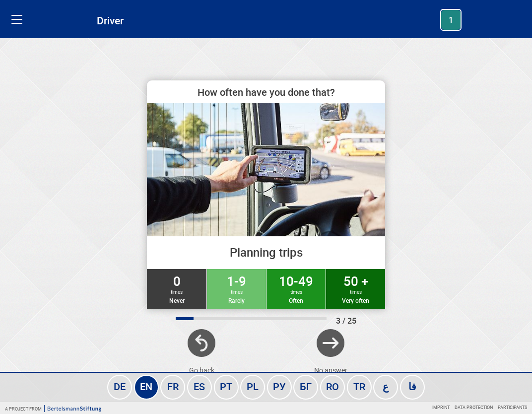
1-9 (236, 288)
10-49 (296, 288)
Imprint (441, 407)
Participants (512, 407)
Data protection (474, 407)
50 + (356, 288)
